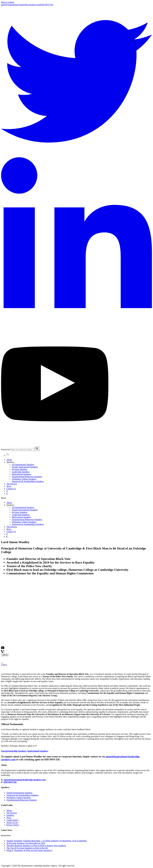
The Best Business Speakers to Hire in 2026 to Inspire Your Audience (36, 846)
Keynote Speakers (20, 469)
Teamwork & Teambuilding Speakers (28, 481)
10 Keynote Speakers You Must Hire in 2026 (26, 843)
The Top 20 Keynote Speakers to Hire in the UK (27, 848)
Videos (4, 665)
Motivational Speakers (21, 474)
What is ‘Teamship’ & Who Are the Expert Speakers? (29, 850)
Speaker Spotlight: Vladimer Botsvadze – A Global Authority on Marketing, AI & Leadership (47, 841)
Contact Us (11, 489)
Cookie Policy (13, 820)
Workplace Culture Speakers (24, 479)
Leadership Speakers (21, 472)
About (9, 460)
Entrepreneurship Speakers (14, 751)
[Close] (2, 663)
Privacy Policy (13, 825)
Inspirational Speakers (38, 751)
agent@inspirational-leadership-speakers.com (21, 5)
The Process (12, 484)
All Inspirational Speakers (23, 465)
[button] (76, 498)
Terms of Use (12, 822)
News (9, 486)
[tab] (76, 665)
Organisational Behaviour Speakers (27, 477)
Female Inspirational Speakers (25, 467)
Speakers (10, 462)
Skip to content (8, 2)
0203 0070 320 (47, 5)
